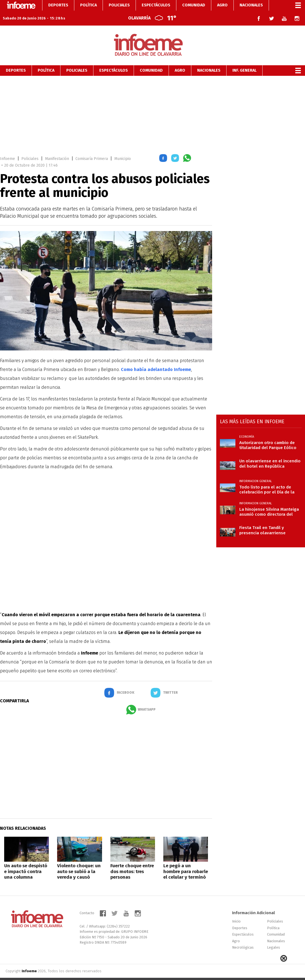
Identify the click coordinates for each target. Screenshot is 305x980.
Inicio (236, 911)
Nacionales (209, 60)
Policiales (77, 60)
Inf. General (244, 60)
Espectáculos (114, 60)
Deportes (16, 60)
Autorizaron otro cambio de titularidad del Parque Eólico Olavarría (268, 435)
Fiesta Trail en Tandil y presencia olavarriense (262, 520)
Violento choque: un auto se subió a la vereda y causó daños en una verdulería (79, 867)
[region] (152, 103)
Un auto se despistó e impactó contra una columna (26, 861)
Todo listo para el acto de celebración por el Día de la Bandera (267, 479)
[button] (163, 148)
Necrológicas (243, 937)
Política (46, 60)
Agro (180, 60)
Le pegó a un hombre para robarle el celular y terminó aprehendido (186, 864)
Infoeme (7, 148)
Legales (274, 937)
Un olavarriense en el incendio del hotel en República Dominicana (270, 453)
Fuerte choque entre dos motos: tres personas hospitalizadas (132, 864)
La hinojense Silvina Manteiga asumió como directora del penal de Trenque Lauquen (269, 501)
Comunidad (151, 60)
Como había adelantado (156, 359)
